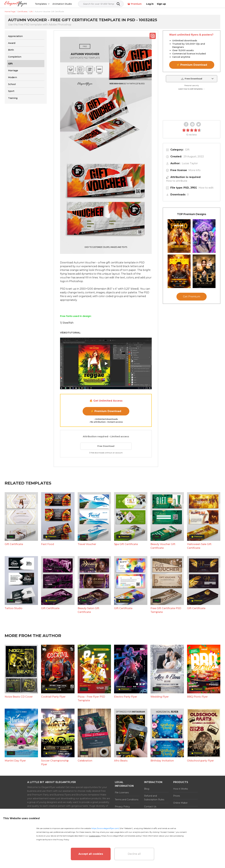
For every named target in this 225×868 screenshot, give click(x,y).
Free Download (106, 446)
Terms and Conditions (127, 800)
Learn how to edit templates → (192, 89)
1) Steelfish (67, 323)
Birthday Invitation (162, 761)
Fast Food (48, 544)
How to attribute (177, 181)
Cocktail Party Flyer (53, 697)
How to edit (206, 188)
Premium (187, 4)
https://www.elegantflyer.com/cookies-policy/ (121, 836)
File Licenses (122, 793)
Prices (177, 796)
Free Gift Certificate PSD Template (166, 610)
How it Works (180, 789)
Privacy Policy (122, 807)
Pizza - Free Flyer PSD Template (91, 699)
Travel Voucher (87, 544)
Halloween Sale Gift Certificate (199, 546)
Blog (147, 789)
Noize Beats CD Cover (19, 697)
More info (195, 170)
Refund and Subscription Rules (154, 798)
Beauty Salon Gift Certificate (88, 610)
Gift (187, 150)
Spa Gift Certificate (126, 544)
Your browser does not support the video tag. (192, 105)
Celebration (85, 761)
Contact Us (150, 807)
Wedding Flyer (160, 697)
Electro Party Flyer (126, 697)
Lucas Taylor (190, 163)
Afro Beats (121, 761)
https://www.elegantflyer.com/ (105, 828)
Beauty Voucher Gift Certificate (163, 546)
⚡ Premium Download (106, 411)
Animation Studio (63, 4)
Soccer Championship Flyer (55, 763)
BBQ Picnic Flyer (197, 697)
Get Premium (192, 297)
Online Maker (180, 803)
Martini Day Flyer (15, 761)
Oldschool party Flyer (200, 761)
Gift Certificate (14, 544)
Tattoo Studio (14, 608)
